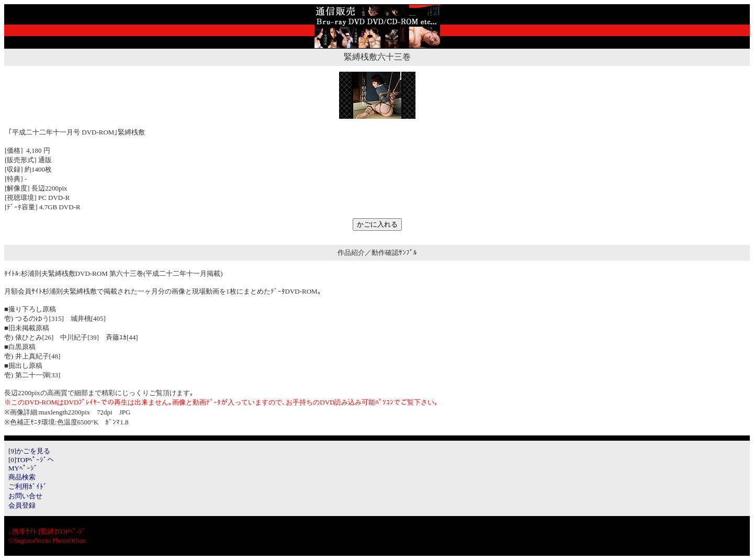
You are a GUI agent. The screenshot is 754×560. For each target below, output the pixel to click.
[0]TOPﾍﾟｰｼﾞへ (31, 460)
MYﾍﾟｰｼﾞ (23, 468)
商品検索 (22, 477)
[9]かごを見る (29, 451)
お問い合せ (25, 496)
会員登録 (22, 505)
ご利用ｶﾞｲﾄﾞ (28, 486)
